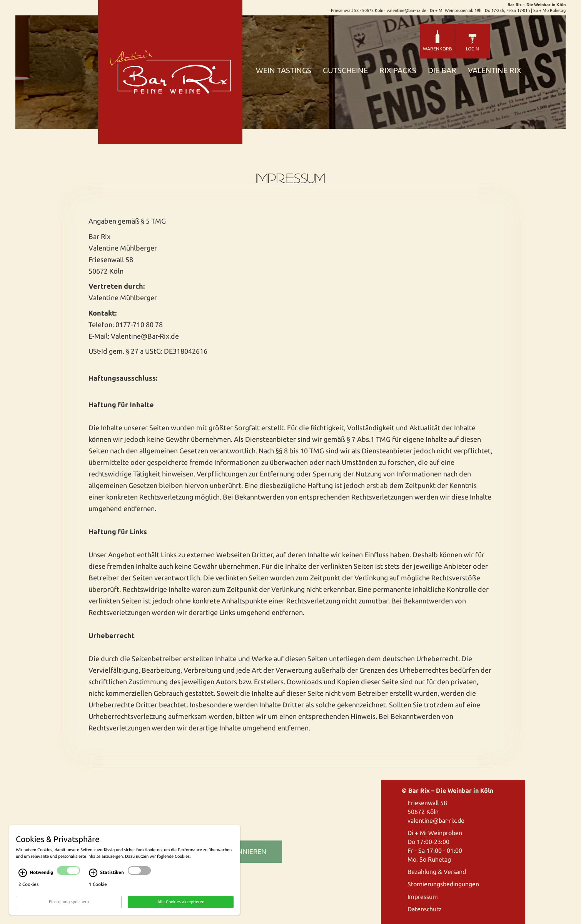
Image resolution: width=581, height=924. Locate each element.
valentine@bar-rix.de (436, 820)
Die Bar (442, 71)
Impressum (423, 897)
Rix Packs (398, 71)
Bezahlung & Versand (437, 872)
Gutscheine (345, 71)
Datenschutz (425, 909)
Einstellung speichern (69, 904)
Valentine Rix (495, 71)
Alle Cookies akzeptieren (181, 904)
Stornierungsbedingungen (443, 884)
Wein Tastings (284, 71)
